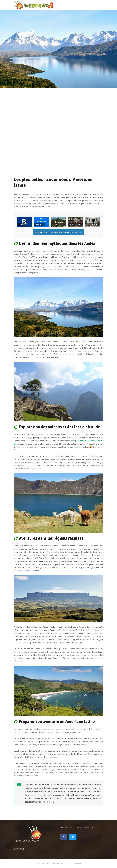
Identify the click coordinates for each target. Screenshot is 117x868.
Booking (21, 224)
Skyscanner (40, 224)
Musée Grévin (75, 224)
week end (77, 232)
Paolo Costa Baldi (95, 621)
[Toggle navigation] (102, 5)
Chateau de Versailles (59, 223)
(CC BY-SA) (101, 621)
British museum (92, 224)
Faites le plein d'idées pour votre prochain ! (59, 232)
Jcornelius (96, 715)
